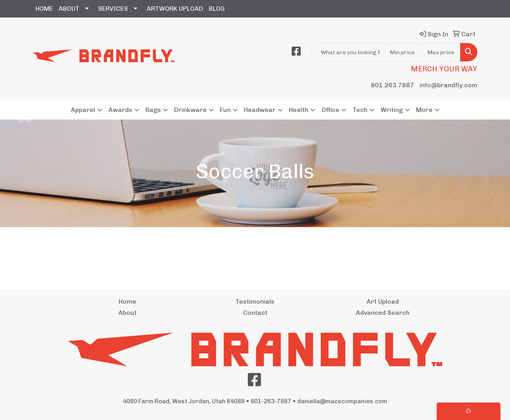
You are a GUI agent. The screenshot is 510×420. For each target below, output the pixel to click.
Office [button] (331, 110)
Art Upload (383, 301)
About (127, 313)
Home (127, 301)
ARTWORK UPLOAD (175, 9)
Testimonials (255, 301)
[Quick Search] (348, 52)
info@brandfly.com (448, 85)
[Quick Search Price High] (442, 52)
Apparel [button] (83, 110)
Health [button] (299, 110)
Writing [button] (392, 110)
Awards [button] (120, 110)
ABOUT (69, 9)
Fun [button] (225, 110)
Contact (255, 313)
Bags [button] (153, 110)
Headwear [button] (260, 110)
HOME (44, 9)
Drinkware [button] (190, 110)
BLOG (217, 9)
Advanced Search (383, 313)
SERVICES (113, 9)
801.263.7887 (392, 85)
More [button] (424, 110)
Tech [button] (360, 110)
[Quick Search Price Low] (404, 52)
